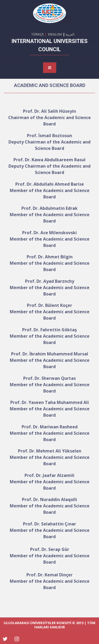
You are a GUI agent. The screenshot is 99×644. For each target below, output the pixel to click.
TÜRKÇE (38, 34)
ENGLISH (54, 34)
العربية (70, 34)
